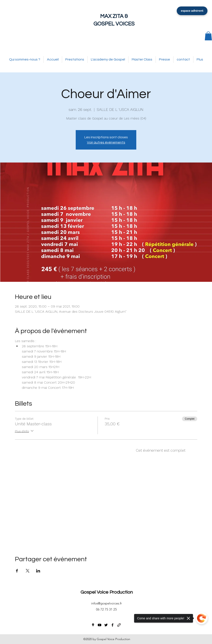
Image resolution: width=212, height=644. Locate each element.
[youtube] (100, 625)
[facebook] (112, 625)
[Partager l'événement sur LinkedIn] (38, 571)
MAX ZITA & (114, 16)
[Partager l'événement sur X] (28, 571)
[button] (208, 36)
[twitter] (106, 625)
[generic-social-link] (119, 625)
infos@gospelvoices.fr (106, 603)
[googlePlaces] (93, 625)
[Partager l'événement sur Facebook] (17, 571)
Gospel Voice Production (107, 592)
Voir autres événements (106, 142)
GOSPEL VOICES (114, 24)
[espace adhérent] (192, 11)
